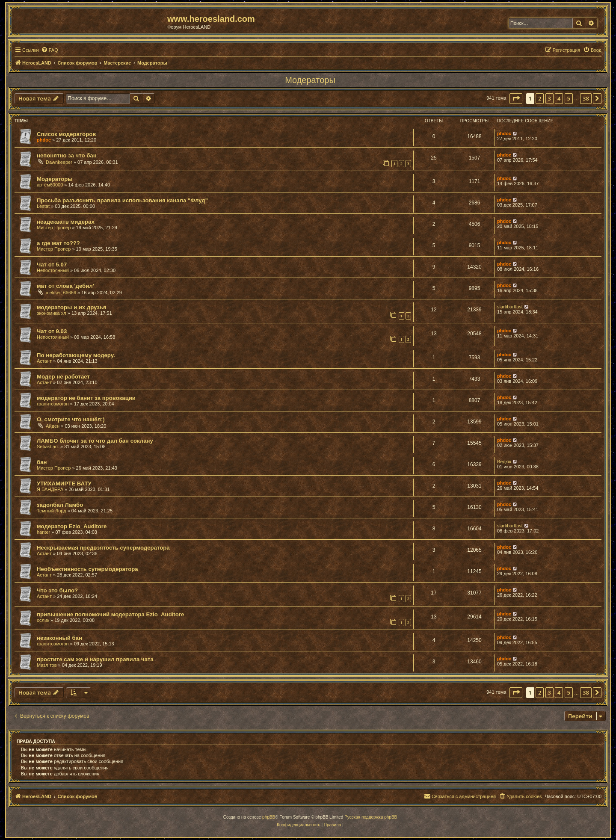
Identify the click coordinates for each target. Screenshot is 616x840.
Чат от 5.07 (52, 265)
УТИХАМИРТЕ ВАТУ (64, 484)
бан (42, 462)
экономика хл (52, 313)
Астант (44, 361)
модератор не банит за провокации (86, 398)
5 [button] (569, 98)
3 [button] (549, 98)
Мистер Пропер (54, 228)
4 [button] (559, 98)
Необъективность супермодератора (87, 569)
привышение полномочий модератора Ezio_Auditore (110, 614)
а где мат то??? (58, 243)
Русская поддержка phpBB (371, 817)
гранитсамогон (53, 404)
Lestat (43, 206)
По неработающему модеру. (76, 355)
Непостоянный (53, 270)
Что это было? (57, 590)
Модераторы (310, 80)
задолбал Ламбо (60, 505)
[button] (516, 98)
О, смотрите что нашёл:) (71, 419)
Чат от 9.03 (52, 331)
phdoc (44, 140)
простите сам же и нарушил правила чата (95, 659)
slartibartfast (510, 307)
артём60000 (50, 185)
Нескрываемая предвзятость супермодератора (103, 548)
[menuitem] (50, 50)
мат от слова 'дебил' (65, 286)
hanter (43, 532)
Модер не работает (63, 377)
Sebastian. (48, 447)
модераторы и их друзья (72, 307)
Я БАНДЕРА (50, 489)
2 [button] (540, 98)
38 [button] (586, 98)
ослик (43, 620)
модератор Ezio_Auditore (72, 526)
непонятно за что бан (67, 155)
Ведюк (504, 461)
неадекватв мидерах (66, 222)
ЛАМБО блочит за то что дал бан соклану (95, 441)
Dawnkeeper (59, 162)
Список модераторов (66, 134)
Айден (53, 426)
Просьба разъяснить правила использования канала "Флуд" (122, 200)
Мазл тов (47, 665)
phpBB (269, 817)
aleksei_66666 (61, 293)
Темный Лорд (52, 511)
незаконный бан (59, 638)
